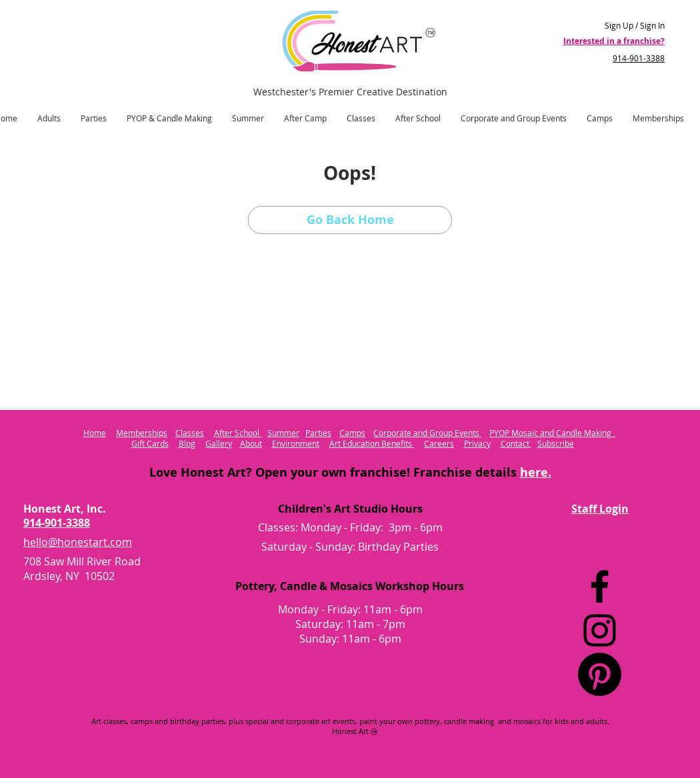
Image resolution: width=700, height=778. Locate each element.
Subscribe (556, 443)
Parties (318, 433)
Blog (187, 443)
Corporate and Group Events (427, 433)
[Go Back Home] (350, 220)
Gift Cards (150, 443)
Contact (516, 443)
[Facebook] (600, 586)
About (251, 443)
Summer (283, 433)
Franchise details (481, 472)
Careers (439, 443)
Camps (352, 433)
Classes (190, 433)
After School (238, 433)
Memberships (142, 433)
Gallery (219, 443)
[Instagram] (600, 630)
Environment (296, 443)
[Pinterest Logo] (600, 674)
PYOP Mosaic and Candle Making (552, 433)
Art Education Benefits (372, 443)
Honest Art (350, 731)
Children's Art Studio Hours (350, 509)
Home (95, 433)
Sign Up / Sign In (635, 25)
